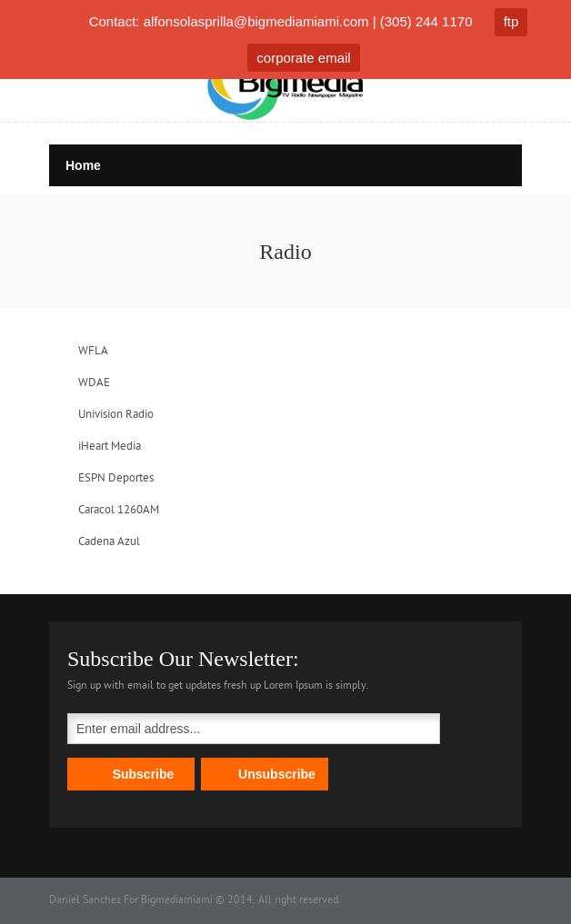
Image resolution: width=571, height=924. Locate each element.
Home (83, 165)
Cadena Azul (109, 542)
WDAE (94, 383)
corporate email (303, 58)
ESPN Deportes (116, 478)
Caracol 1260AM (119, 510)
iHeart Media (110, 447)
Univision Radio (116, 415)
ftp (511, 21)
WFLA (93, 351)
